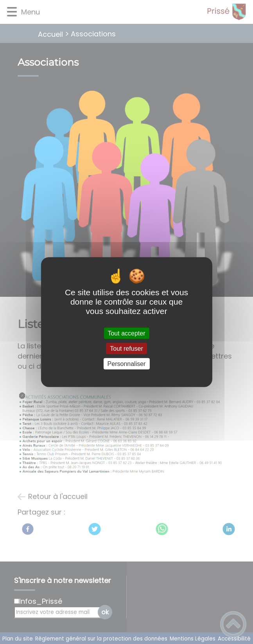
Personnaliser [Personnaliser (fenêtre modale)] (127, 364)
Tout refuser (126, 348)
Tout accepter (126, 333)
